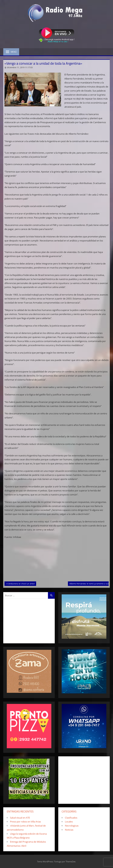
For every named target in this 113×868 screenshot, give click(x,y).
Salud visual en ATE (20, 818)
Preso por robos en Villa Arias (25, 822)
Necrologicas (72, 826)
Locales (69, 822)
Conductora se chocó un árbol (21, 583)
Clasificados (71, 818)
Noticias (69, 830)
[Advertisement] (56, 561)
